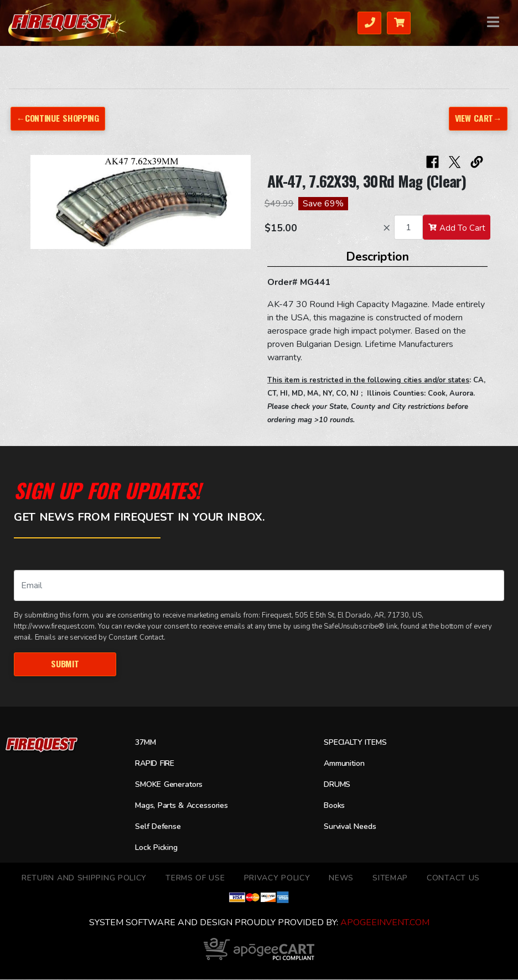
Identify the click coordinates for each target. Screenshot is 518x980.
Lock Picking (159, 848)
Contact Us (453, 878)
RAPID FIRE (157, 764)
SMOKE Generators (173, 785)
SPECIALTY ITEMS (358, 743)
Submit (65, 664)
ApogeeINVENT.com (385, 923)
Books (336, 806)
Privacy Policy (277, 878)
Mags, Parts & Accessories (187, 806)
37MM (147, 743)
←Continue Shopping (59, 118)
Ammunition (347, 764)
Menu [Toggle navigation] (486, 22)
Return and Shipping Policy (84, 878)
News (341, 878)
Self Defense (160, 827)
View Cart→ (477, 118)
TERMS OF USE (195, 878)
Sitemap (390, 878)
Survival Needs (353, 827)
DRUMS (339, 785)
